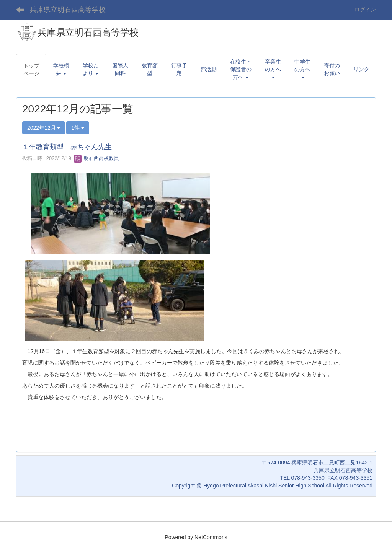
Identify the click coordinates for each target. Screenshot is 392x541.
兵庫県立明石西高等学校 (68, 10)
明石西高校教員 (96, 158)
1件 (78, 128)
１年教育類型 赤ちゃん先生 (67, 147)
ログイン (365, 10)
